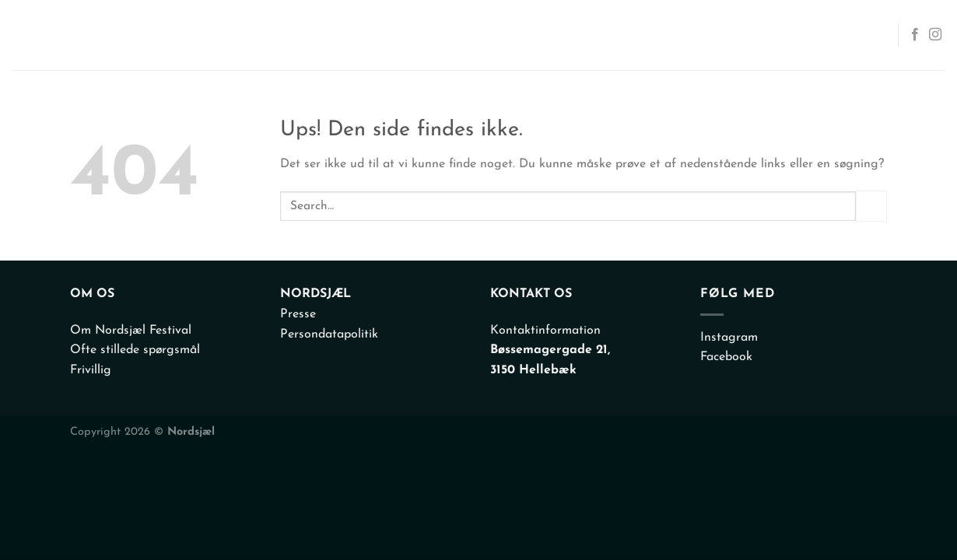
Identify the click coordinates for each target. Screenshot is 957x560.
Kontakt (845, 35)
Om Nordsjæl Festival (131, 331)
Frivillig (91, 370)
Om (715, 35)
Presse (298, 314)
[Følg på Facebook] (915, 35)
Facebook (726, 357)
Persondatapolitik (329, 334)
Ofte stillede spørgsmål (135, 350)
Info (767, 35)
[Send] (871, 206)
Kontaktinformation (545, 331)
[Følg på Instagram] (935, 35)
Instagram (729, 338)
